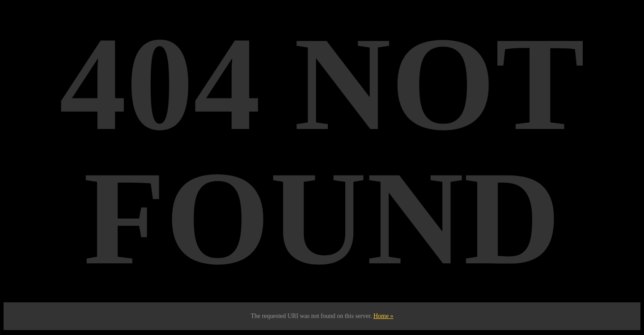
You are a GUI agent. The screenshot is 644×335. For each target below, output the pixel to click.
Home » (383, 316)
